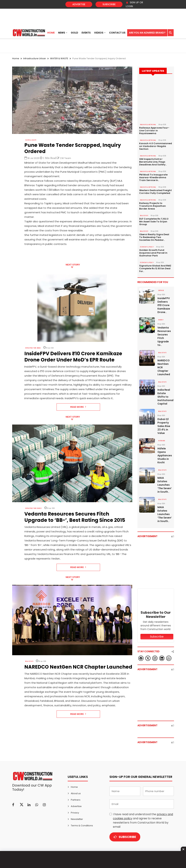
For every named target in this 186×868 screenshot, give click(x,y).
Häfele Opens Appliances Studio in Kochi (165, 455)
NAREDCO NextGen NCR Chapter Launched (164, 367)
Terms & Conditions (82, 826)
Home (51, 33)
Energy (161, 320)
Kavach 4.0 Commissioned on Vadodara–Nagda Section (156, 146)
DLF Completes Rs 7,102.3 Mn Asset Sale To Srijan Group (154, 222)
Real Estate (29, 661)
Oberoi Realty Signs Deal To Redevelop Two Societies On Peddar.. (154, 237)
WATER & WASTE (59, 58)
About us (76, 793)
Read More (78, 407)
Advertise (79, 4)
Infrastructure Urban (35, 58)
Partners (76, 800)
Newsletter (77, 819)
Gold (74, 33)
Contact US (117, 33)
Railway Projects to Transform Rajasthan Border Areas (153, 206)
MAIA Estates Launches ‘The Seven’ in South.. (165, 485)
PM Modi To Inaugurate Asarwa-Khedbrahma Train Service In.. (153, 178)
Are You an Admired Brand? (147, 33)
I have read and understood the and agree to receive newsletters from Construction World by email (143, 820)
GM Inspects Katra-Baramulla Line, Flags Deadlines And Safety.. (153, 162)
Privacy (75, 813)
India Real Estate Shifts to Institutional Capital (165, 397)
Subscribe (109, 4)
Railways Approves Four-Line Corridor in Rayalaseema (154, 131)
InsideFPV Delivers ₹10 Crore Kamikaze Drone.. (164, 305)
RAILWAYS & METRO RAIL (148, 125)
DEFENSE (161, 291)
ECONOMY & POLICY (147, 247)
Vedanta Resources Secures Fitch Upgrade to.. (164, 336)
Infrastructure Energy (34, 508)
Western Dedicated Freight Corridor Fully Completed (155, 192)
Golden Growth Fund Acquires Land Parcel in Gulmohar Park (153, 253)
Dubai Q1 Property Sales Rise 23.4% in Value (164, 426)
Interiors (162, 441)
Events (86, 33)
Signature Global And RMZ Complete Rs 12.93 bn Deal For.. (155, 269)
